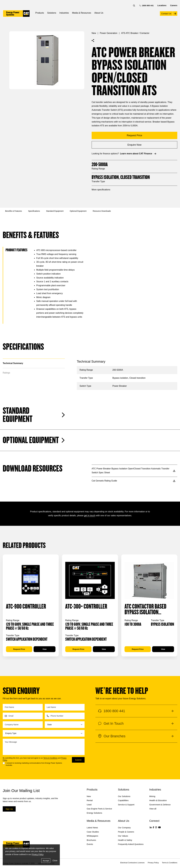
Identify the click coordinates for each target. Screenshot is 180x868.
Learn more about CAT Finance (138, 154)
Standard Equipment (55, 211)
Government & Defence (160, 805)
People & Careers (126, 832)
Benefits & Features (14, 211)
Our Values (123, 836)
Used (89, 805)
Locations (162, 5)
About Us (99, 13)
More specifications (101, 190)
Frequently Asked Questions (131, 844)
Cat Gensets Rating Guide (133, 481)
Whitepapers (92, 836)
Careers (174, 5)
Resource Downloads (102, 211)
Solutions (52, 13)
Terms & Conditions (50, 758)
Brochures (91, 840)
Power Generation (109, 33)
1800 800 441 (147, 5)
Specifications (34, 211)
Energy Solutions (94, 813)
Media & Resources (82, 13)
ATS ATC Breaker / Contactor (135, 33)
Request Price (19, 649)
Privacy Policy (38, 854)
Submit (78, 760)
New (94, 33)
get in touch (90, 516)
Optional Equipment (78, 211)
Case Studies (93, 832)
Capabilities (123, 800)
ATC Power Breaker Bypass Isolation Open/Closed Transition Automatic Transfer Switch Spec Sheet (133, 471)
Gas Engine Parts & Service (99, 809)
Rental (90, 800)
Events (90, 844)
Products (40, 13)
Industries (64, 13)
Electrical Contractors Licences (132, 863)
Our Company (124, 828)
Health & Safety (125, 840)
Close (55, 861)
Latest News (92, 828)
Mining (152, 796)
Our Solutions (124, 796)
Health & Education (158, 800)
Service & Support (126, 805)
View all (153, 809)
